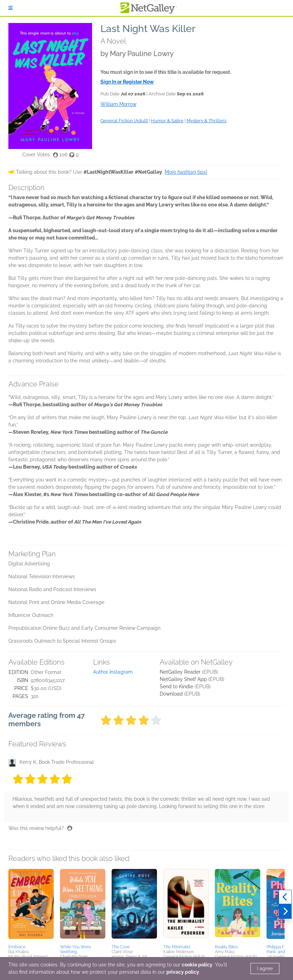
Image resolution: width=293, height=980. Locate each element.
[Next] (285, 911)
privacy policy (183, 972)
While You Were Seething (76, 949)
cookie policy (197, 965)
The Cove (121, 947)
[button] (31, 905)
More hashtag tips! (186, 172)
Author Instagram (113, 672)
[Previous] (285, 897)
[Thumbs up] (70, 828)
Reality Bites (226, 947)
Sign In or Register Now (127, 82)
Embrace (17, 947)
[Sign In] (10, 8)
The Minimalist (177, 947)
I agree (265, 969)
